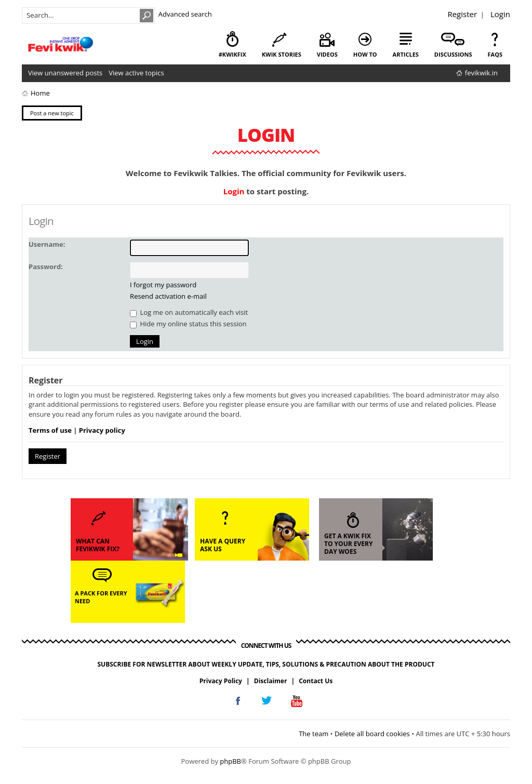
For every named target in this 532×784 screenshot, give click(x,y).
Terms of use (50, 430)
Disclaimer (271, 681)
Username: (47, 244)
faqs (495, 54)
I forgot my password (163, 285)
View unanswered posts (65, 73)
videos (327, 54)
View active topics (136, 73)
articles (406, 54)
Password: (46, 267)
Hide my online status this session (188, 324)
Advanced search (185, 14)
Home (40, 93)
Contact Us (316, 681)
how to (365, 54)
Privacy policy (102, 430)
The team (314, 734)
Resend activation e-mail (168, 296)
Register (462, 14)
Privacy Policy (221, 681)
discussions (453, 54)
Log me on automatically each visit (189, 312)
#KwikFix (232, 54)
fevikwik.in (481, 73)
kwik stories (282, 54)
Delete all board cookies (372, 734)
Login (500, 14)
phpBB (230, 761)
